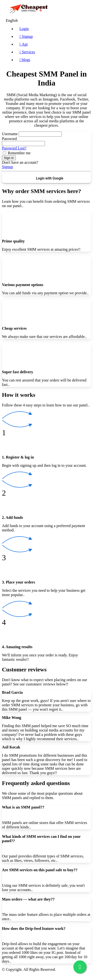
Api (24, 44)
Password (9, 139)
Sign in (9, 158)
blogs (25, 60)
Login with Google (50, 178)
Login (24, 29)
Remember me (19, 153)
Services (27, 52)
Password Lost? (14, 148)
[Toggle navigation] (84, 10)
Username (10, 134)
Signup (26, 36)
